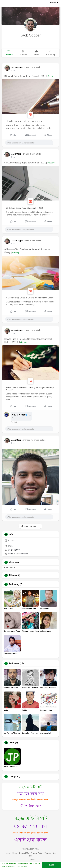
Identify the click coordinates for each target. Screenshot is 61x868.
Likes (12, 743)
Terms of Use (50, 853)
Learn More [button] (33, 866)
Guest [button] (54, 2)
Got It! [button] (51, 865)
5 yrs (13, 70)
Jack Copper (31, 35)
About (15, 853)
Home (8, 853)
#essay (51, 76)
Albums (13, 575)
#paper (24, 342)
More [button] (33, 860)
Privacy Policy (37, 853)
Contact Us (24, 853)
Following (14, 584)
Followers (14, 663)
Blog (30, 856)
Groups (13, 777)
